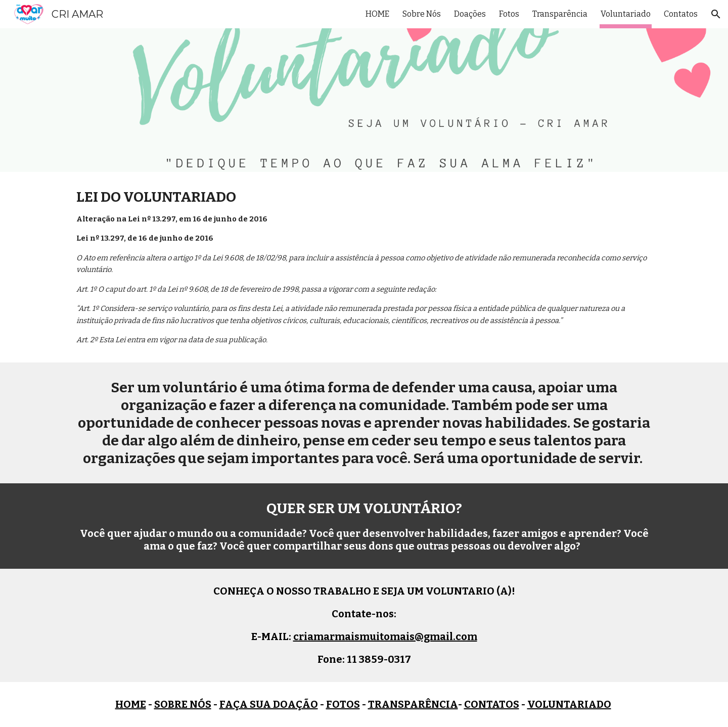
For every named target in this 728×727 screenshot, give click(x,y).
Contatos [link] (681, 14)
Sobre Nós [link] (422, 14)
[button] (716, 14)
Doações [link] (470, 14)
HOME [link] (377, 14)
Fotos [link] (509, 14)
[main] (364, 267)
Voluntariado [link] (626, 14)
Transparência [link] (560, 14)
